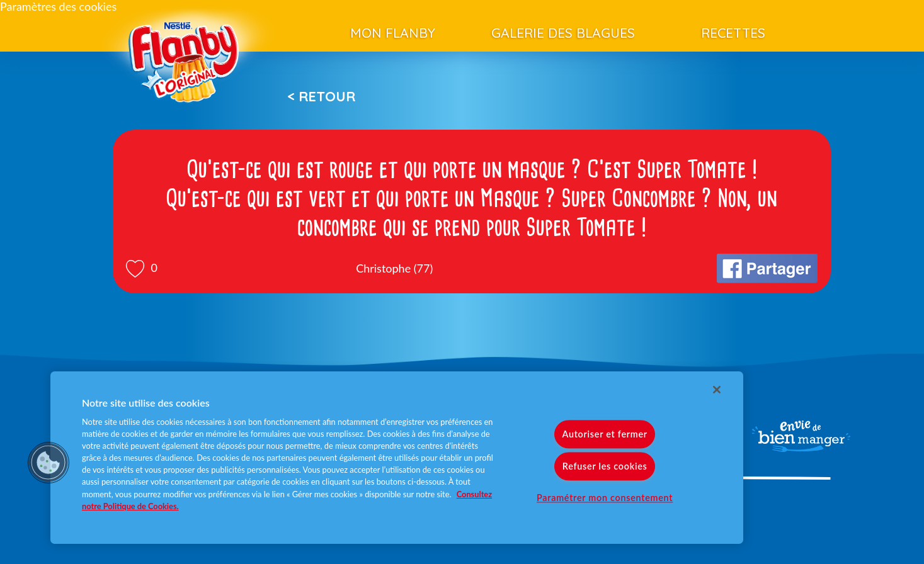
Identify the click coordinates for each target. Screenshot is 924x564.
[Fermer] (717, 390)
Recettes (733, 33)
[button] (48, 463)
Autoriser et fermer (604, 434)
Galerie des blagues (563, 33)
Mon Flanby (393, 33)
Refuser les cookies (605, 466)
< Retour (321, 96)
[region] (397, 458)
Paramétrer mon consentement (605, 498)
